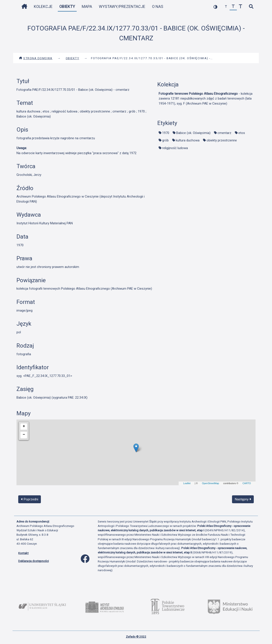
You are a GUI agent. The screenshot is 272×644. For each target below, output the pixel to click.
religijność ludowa (175, 148)
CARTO (247, 483)
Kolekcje (43, 6)
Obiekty (67, 6)
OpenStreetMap (210, 483)
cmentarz (224, 133)
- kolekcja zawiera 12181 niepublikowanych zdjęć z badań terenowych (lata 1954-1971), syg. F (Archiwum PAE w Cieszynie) (206, 99)
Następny (243, 499)
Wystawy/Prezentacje (122, 6)
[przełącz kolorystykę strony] (215, 7)
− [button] (24, 435)
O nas (158, 6)
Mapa (87, 6)
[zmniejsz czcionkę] (226, 7)
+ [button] (24, 426)
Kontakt (23, 553)
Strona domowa (36, 58)
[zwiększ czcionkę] (240, 7)
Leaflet (187, 483)
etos (242, 133)
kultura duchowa (188, 140)
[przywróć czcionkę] (233, 7)
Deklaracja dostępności (34, 561)
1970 (166, 133)
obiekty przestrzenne (222, 140)
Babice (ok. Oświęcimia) (193, 133)
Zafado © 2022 (136, 637)
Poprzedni (30, 499)
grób (165, 140)
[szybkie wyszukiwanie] (251, 7)
